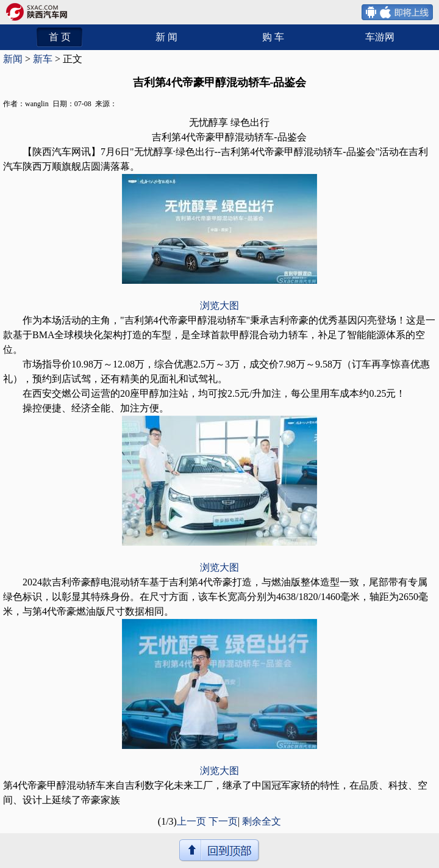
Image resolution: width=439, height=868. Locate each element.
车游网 (380, 37)
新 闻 (166, 37)
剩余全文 (262, 821)
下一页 (223, 821)
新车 (43, 59)
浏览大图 (220, 306)
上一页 (191, 821)
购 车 (273, 37)
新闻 (13, 59)
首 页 (60, 37)
